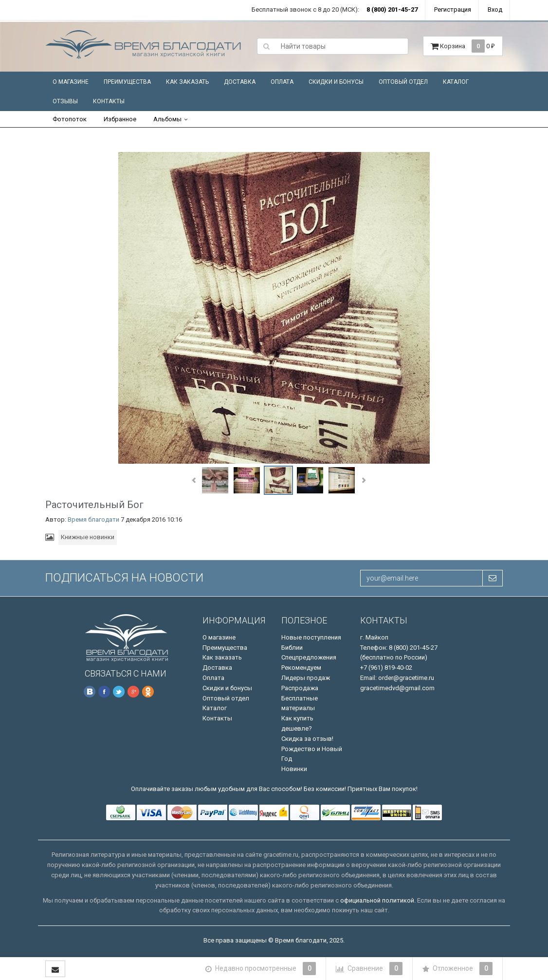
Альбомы (167, 119)
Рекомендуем (301, 668)
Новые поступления (311, 637)
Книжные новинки (88, 537)
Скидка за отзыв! (307, 739)
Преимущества (127, 82)
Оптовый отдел (403, 82)
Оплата (282, 82)
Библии (292, 648)
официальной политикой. (378, 900)
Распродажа (300, 688)
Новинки (294, 769)
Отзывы (65, 101)
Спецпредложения (309, 657)
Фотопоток (70, 119)
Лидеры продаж (306, 678)
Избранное (120, 119)
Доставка (240, 82)
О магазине (71, 82)
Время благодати (93, 519)
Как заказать (187, 82)
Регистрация (453, 9)
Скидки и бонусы (336, 82)
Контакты (109, 101)
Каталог (456, 82)
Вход (495, 9)
